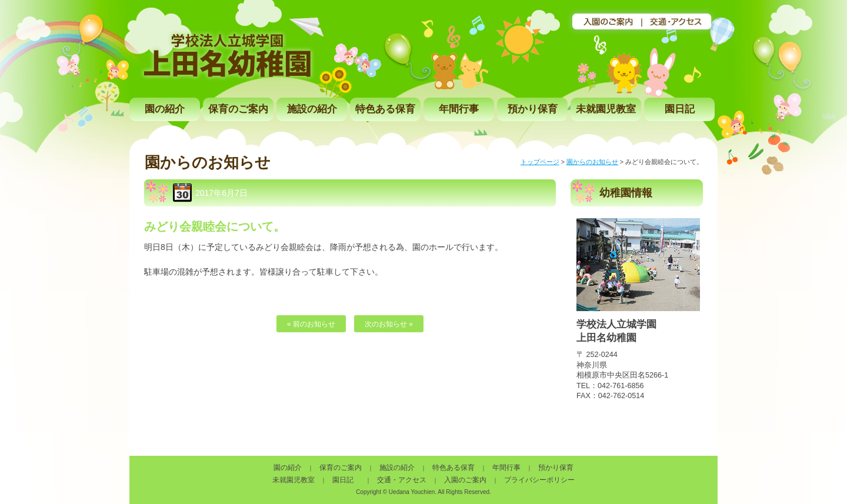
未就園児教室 (606, 109)
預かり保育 (533, 109)
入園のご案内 (465, 480)
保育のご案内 (238, 109)
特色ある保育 (385, 109)
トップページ (540, 162)
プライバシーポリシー (539, 480)
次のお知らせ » (389, 324)
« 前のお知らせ (311, 324)
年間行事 (459, 109)
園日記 (680, 109)
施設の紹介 (312, 109)
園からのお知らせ (592, 162)
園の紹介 (165, 109)
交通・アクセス (402, 480)
